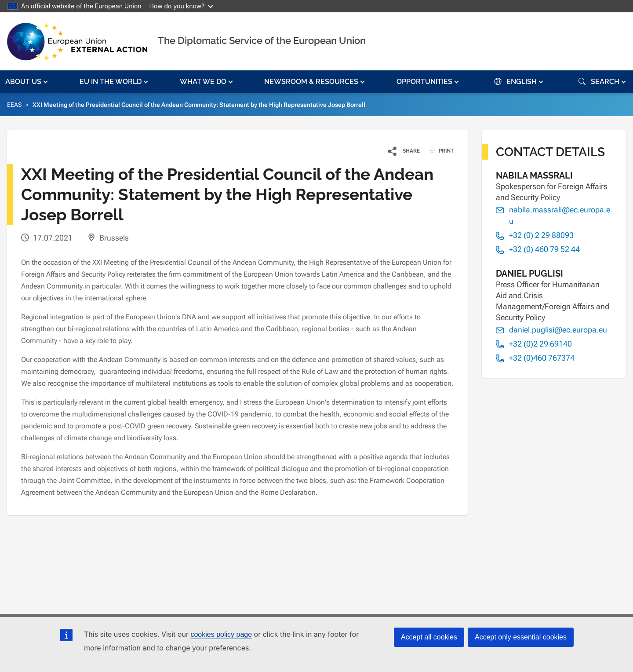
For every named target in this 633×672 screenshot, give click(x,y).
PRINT (438, 151)
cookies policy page (221, 634)
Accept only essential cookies (521, 637)
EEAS (14, 105)
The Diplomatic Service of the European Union (262, 40)
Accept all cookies (429, 637)
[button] (27, 82)
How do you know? (182, 6)
